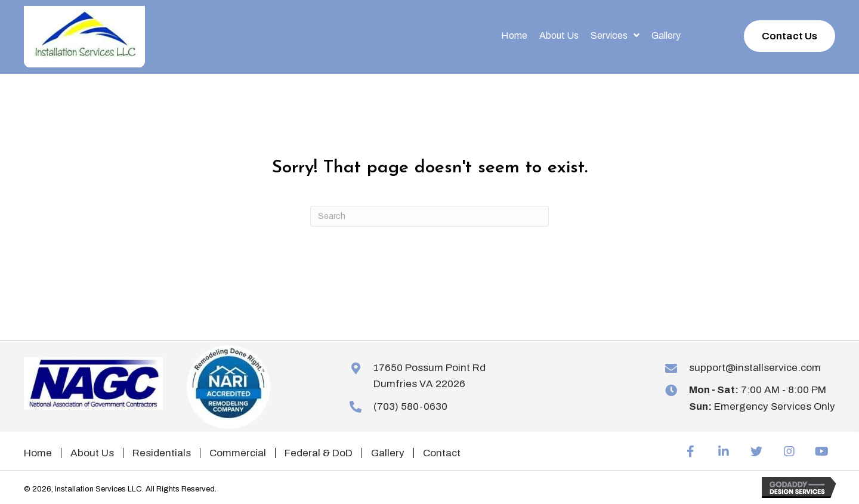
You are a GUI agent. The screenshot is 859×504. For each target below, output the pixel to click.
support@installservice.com (755, 368)
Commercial (238, 453)
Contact (442, 453)
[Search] (429, 216)
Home (38, 453)
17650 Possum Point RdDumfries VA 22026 (429, 376)
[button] (790, 36)
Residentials (162, 453)
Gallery (388, 453)
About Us (92, 453)
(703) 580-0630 (410, 406)
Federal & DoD (319, 453)
